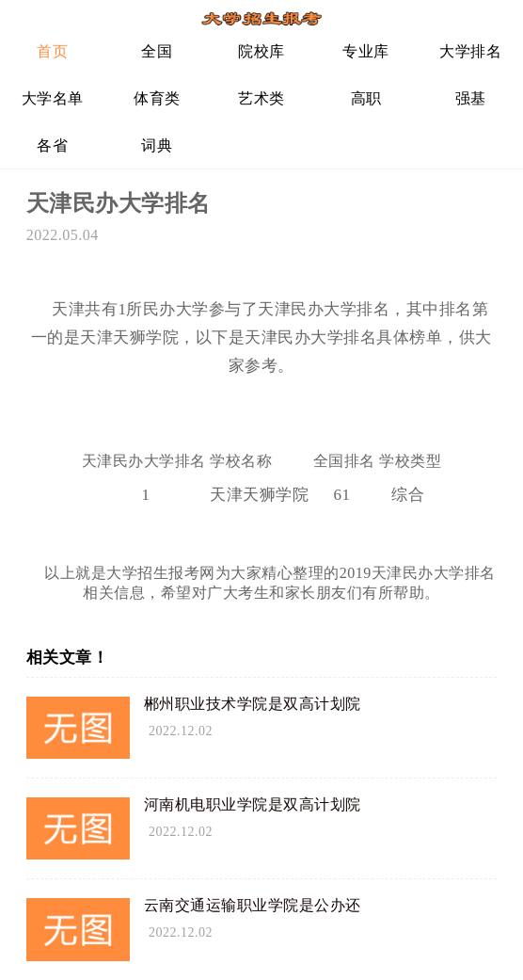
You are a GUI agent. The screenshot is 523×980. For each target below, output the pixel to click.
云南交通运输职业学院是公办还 (253, 905)
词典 (157, 145)
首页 (52, 51)
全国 (157, 51)
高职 (366, 98)
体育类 (157, 98)
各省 (52, 145)
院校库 (261, 51)
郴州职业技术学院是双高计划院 (253, 704)
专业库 (366, 51)
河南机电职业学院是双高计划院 (253, 804)
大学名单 (53, 98)
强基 (471, 98)
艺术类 (261, 98)
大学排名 (470, 51)
